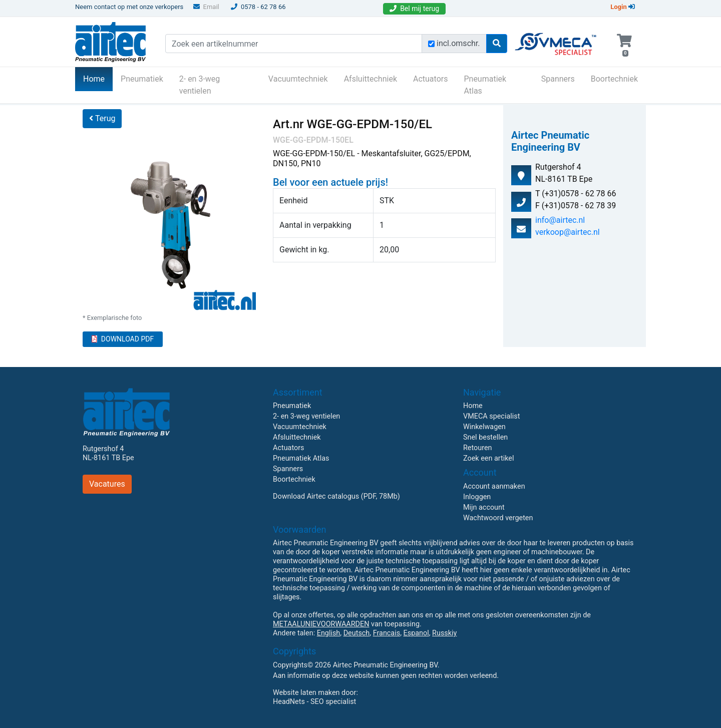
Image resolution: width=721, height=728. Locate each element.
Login (623, 7)
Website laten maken (306, 693)
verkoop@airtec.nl (568, 232)
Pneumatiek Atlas (485, 85)
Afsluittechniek (371, 79)
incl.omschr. (458, 43)
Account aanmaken (494, 486)
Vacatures (107, 484)
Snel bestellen (485, 437)
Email (206, 7)
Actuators (430, 79)
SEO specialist (333, 702)
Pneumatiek (142, 79)
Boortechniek (614, 79)
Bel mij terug (414, 9)
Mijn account (484, 507)
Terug (102, 118)
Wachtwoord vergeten (498, 518)
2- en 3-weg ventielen (200, 85)
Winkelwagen (484, 427)
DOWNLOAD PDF (123, 339)
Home (98, 78)
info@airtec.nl (560, 220)
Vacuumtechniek (298, 79)
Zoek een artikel (489, 458)
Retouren (478, 448)
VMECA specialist (491, 416)
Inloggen (477, 497)
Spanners (558, 79)
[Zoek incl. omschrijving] (431, 44)
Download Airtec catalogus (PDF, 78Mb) (336, 496)
